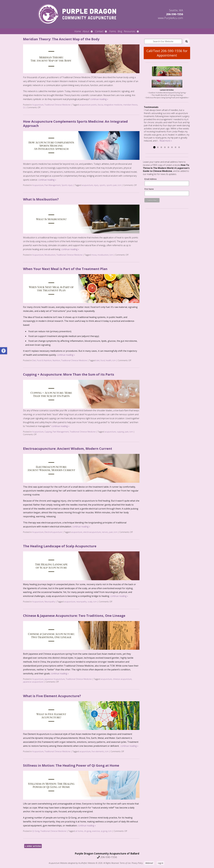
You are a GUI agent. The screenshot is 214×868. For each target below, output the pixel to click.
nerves (105, 532)
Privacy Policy (137, 863)
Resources (130, 31)
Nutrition (56, 360)
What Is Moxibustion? (41, 199)
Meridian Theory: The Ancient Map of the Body (61, 39)
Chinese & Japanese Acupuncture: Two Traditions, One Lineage (74, 616)
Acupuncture (38, 105)
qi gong (104, 831)
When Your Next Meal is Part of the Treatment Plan (65, 269)
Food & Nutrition (44, 360)
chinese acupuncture (122, 679)
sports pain (112, 185)
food (103, 360)
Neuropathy (50, 602)
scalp (90, 602)
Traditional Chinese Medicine (57, 105)
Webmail (149, 863)
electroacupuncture (92, 532)
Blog (120, 31)
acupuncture (87, 185)
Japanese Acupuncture (55, 679)
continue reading (99, 99)
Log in (160, 863)
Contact (99, 31)
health (109, 360)
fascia (100, 105)
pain (127, 432)
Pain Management (53, 185)
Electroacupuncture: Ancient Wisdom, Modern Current (68, 448)
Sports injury (67, 185)
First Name (149, 189)
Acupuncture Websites (58, 863)
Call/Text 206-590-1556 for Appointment (167, 53)
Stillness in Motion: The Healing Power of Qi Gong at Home (71, 765)
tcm (119, 185)
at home (79, 831)
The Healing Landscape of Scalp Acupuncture (60, 546)
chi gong (88, 831)
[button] (4, 351)
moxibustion (103, 255)
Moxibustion (50, 255)
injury (96, 185)
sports (102, 185)
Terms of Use (125, 863)
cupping (120, 432)
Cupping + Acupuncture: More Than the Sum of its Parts (69, 374)
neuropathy (81, 602)
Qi (24, 107)
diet (98, 360)
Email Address (150, 179)
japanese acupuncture (33, 682)
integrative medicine (113, 105)
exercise (96, 831)
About (86, 31)
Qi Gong (36, 831)
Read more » (166, 141)
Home (78, 31)
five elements (98, 751)
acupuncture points (88, 105)
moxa (94, 255)
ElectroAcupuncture (53, 532)
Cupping (48, 432)
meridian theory (130, 105)
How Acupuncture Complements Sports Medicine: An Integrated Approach (75, 123)
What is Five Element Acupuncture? (52, 696)
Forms (113, 31)
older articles (33, 846)
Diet (34, 360)
